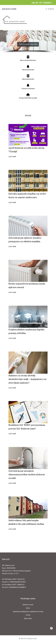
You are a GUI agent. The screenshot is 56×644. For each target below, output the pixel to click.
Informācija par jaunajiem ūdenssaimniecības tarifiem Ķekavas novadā (27, 474)
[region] (28, 42)
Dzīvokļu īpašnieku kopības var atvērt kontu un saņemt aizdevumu (27, 196)
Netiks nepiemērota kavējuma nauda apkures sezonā (27, 285)
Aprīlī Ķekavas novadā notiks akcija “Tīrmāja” (26, 150)
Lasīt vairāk (12, 157)
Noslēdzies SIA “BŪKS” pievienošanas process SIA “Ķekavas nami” (27, 427)
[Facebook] (51, 628)
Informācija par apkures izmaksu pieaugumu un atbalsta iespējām (25, 240)
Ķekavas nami (9, 9)
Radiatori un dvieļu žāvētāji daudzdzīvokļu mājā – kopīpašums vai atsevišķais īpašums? (27, 379)
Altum (28, 608)
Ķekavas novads (28, 605)
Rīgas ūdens (28, 618)
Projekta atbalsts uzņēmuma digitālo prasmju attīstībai (26, 331)
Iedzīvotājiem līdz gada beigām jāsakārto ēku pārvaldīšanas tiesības (26, 522)
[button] (2, 40)
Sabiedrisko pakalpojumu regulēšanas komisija (28, 612)
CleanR (28, 615)
